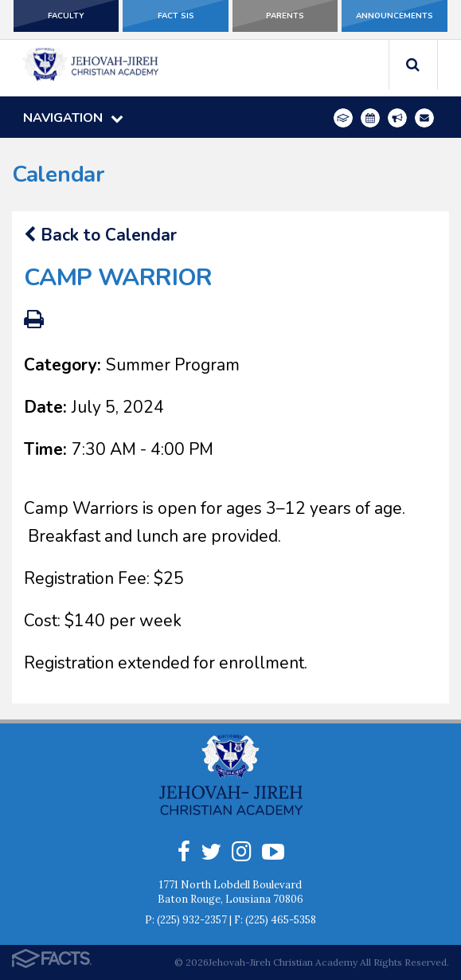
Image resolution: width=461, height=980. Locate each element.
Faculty (66, 16)
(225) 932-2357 (192, 920)
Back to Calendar (100, 235)
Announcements (395, 16)
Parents (285, 16)
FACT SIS (176, 16)
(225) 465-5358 (281, 920)
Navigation (73, 118)
